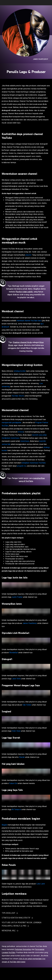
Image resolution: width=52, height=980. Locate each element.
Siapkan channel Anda (22, 342)
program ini (22, 466)
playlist (28, 255)
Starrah (22, 757)
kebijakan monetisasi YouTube (34, 463)
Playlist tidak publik (24, 292)
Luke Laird (41, 884)
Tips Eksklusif (8, 913)
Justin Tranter (17, 597)
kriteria (21, 432)
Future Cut (13, 783)
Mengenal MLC (9, 931)
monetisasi (25, 441)
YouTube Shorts (18, 396)
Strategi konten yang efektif (16, 918)
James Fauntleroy (40, 59)
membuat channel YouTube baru (29, 321)
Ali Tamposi (16, 809)
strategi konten (20, 371)
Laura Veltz (16, 679)
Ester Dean (16, 731)
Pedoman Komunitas (23, 949)
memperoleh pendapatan (12, 423)
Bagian (4, 825)
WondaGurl (14, 653)
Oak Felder (27, 705)
